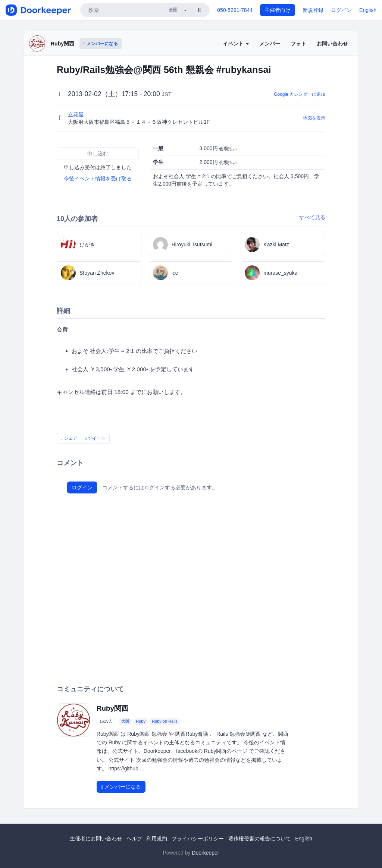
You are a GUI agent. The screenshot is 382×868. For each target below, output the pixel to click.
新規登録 (313, 10)
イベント (236, 44)
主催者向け (278, 10)
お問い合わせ (332, 44)
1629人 (106, 721)
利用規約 (157, 839)
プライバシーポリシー (198, 839)
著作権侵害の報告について (260, 839)
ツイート (95, 438)
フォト (298, 44)
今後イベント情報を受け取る (98, 179)
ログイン (341, 10)
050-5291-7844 (235, 10)
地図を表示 (314, 118)
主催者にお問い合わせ (96, 839)
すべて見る (312, 217)
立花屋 (76, 114)
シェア (69, 438)
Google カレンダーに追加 (300, 94)
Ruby (141, 721)
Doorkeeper (205, 853)
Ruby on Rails (165, 721)
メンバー (270, 44)
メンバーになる (101, 44)
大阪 (125, 721)
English (368, 10)
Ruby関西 (62, 44)
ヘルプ (134, 839)
